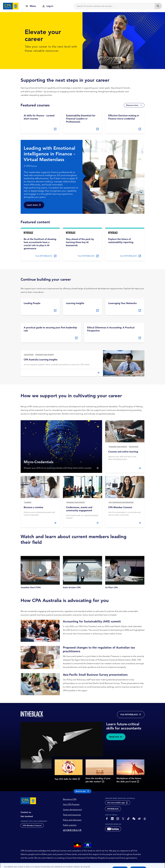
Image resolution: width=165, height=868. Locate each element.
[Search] (114, 6)
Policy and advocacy (72, 820)
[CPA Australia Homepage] (11, 6)
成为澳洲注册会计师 (72, 830)
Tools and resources (72, 815)
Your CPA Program (71, 805)
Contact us (26, 812)
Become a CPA (70, 799)
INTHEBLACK (113, 809)
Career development (72, 810)
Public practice (70, 825)
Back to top (83, 791)
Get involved (27, 816)
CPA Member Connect (32, 826)
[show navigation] (31, 6)
